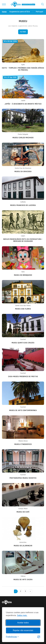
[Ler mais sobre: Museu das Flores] (23, 295)
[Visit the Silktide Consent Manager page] (39, 637)
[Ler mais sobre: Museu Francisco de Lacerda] (23, 191)
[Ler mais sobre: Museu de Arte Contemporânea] (23, 397)
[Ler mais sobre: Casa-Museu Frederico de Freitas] (23, 363)
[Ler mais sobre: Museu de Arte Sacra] (23, 566)
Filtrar (23, 32)
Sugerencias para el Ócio (20, 12)
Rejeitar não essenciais (23, 630)
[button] (4, 4)
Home (4, 12)
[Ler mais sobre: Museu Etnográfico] (23, 430)
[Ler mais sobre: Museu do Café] (23, 498)
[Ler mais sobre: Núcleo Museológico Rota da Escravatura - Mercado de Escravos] (23, 226)
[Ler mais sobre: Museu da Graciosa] (23, 158)
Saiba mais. (22, 615)
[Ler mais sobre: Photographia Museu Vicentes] (23, 464)
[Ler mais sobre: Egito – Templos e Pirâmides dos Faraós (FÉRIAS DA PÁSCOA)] (23, 55)
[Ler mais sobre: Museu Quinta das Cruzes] (23, 329)
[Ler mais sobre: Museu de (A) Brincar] (23, 532)
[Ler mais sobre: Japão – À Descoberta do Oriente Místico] (23, 90)
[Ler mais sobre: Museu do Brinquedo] (23, 261)
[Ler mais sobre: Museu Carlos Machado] (23, 124)
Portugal (39, 12)
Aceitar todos (23, 623)
